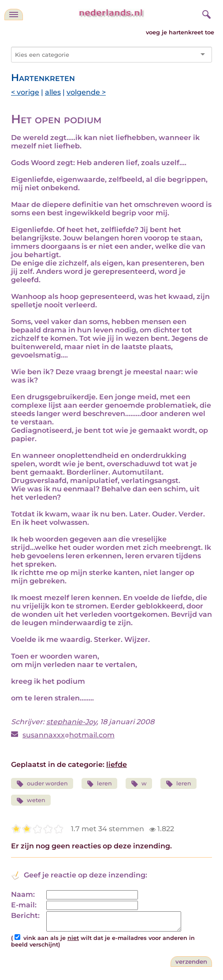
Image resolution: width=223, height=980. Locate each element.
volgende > (86, 92)
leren (100, 784)
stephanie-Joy (71, 722)
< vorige (25, 92)
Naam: (23, 894)
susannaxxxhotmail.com (69, 735)
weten (31, 801)
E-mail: (24, 905)
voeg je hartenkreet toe (180, 32)
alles (53, 92)
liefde (117, 764)
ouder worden (42, 784)
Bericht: (25, 916)
